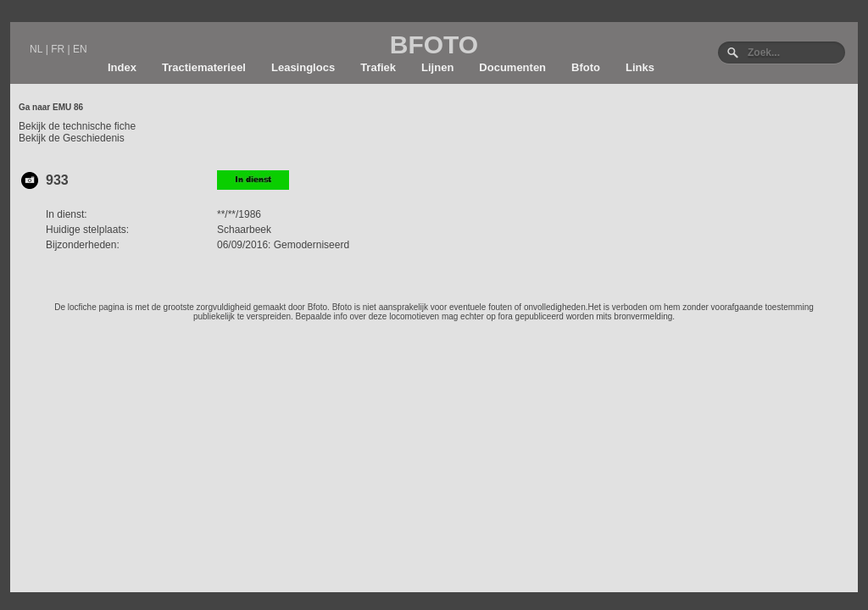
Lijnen (437, 67)
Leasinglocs (303, 67)
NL (36, 49)
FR (58, 49)
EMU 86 (68, 107)
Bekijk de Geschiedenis (72, 138)
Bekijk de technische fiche (77, 126)
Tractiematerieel (204, 67)
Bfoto (586, 67)
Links (640, 67)
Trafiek (378, 67)
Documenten (512, 67)
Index (122, 67)
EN (80, 49)
